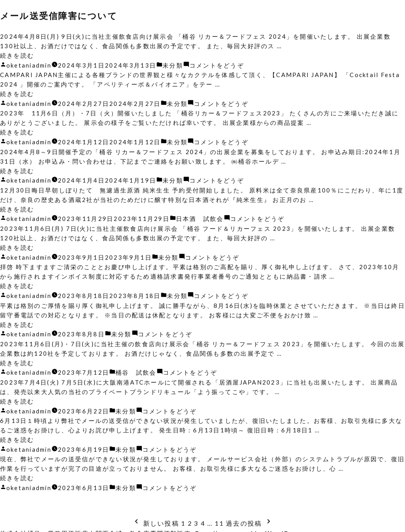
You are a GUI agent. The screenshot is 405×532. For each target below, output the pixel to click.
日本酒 (187, 217)
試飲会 (215, 217)
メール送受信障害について (61, 16)
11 (220, 517)
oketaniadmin (29, 65)
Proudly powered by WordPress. (251, 527)
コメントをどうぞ (218, 65)
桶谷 (124, 368)
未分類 (174, 65)
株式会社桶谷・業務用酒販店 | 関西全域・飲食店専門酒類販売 (96, 527)
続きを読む (17, 55)
